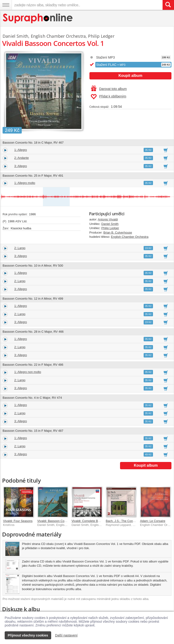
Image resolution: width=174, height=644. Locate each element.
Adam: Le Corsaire (153, 521)
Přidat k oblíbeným (108, 97)
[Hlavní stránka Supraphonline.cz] (38, 18)
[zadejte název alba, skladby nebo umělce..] (87, 5)
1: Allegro (21, 150)
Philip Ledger (110, 228)
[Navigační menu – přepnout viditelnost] (6, 5)
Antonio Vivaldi (108, 219)
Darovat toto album (109, 89)
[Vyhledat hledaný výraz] (168, 5)
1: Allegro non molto (28, 372)
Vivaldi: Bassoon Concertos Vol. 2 (60, 521)
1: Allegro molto (25, 183)
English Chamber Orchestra (130, 237)
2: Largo (20, 248)
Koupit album (130, 76)
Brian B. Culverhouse (118, 233)
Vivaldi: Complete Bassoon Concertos (97, 521)
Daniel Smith (110, 224)
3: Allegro (21, 166)
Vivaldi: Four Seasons (18, 521)
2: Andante (21, 158)
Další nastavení (66, 635)
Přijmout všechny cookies (28, 635)
